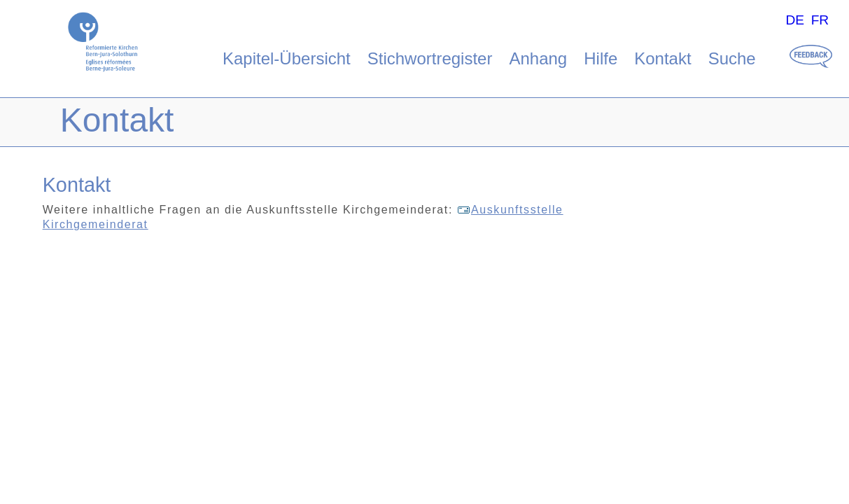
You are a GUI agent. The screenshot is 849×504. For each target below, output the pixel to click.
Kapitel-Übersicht (287, 58)
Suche (732, 58)
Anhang (538, 58)
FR (820, 20)
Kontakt (662, 58)
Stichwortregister (430, 58)
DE (795, 20)
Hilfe (601, 58)
